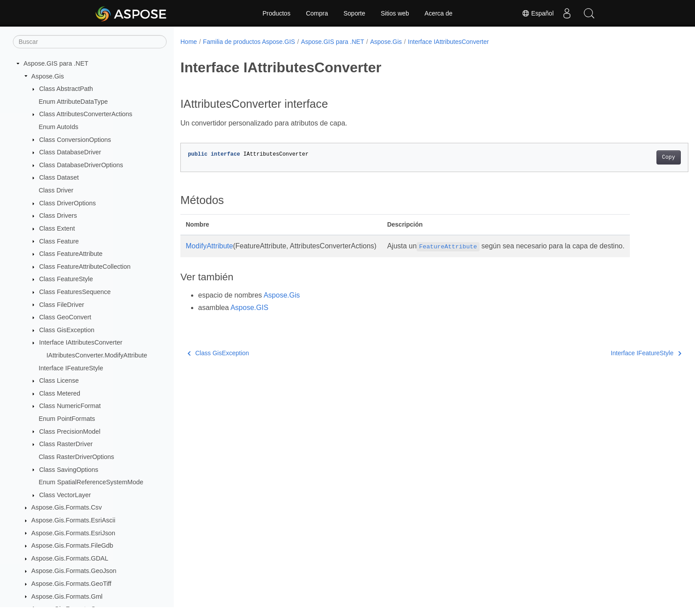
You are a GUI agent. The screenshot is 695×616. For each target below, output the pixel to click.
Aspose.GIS (249, 308)
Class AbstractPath (66, 89)
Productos (276, 13)
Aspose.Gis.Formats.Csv (67, 507)
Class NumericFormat (70, 406)
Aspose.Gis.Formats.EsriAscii (74, 520)
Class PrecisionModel (70, 432)
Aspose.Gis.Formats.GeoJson (74, 571)
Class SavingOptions (69, 470)
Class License (59, 381)
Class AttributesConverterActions (86, 114)
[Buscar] (90, 42)
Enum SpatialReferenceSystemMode (91, 482)
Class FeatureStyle (66, 279)
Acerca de (439, 13)
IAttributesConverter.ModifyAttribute (97, 355)
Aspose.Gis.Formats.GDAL (70, 558)
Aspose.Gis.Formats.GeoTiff (72, 584)
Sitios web (395, 13)
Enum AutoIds (59, 127)
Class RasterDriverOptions (76, 457)
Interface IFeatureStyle (71, 368)
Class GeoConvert (65, 317)
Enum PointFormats (67, 419)
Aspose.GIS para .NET (56, 63)
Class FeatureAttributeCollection (85, 267)
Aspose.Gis (48, 76)
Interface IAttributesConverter (81, 342)
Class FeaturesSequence (75, 292)
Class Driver (56, 190)
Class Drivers (58, 216)
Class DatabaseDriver (70, 152)
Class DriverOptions (67, 203)
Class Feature (59, 241)
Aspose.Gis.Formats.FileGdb (72, 545)
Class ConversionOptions (75, 140)
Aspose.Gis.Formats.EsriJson (74, 533)
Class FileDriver (62, 305)
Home (189, 42)
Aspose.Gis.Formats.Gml (67, 596)
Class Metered (60, 393)
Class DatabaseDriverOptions (81, 165)
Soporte (354, 13)
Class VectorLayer (65, 495)
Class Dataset (59, 177)
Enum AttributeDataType (73, 102)
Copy (634, 157)
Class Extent (57, 228)
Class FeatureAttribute (71, 254)
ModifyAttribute (209, 246)
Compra (317, 13)
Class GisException (67, 330)
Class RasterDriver (66, 444)
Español (538, 13)
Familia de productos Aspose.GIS (249, 42)
